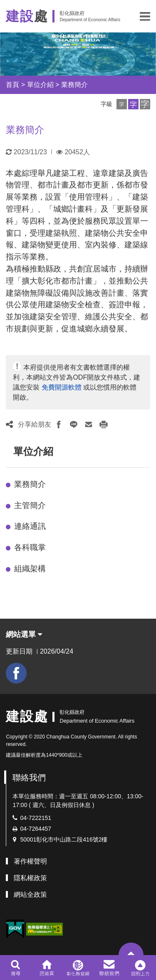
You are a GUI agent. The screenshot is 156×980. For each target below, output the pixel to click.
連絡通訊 (30, 526)
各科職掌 (30, 547)
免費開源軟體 (62, 387)
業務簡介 (74, 85)
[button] (145, 16)
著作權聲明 (30, 861)
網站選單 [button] (24, 634)
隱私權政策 (30, 878)
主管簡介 (30, 505)
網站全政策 (30, 895)
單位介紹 (40, 85)
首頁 (12, 85)
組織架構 (30, 569)
